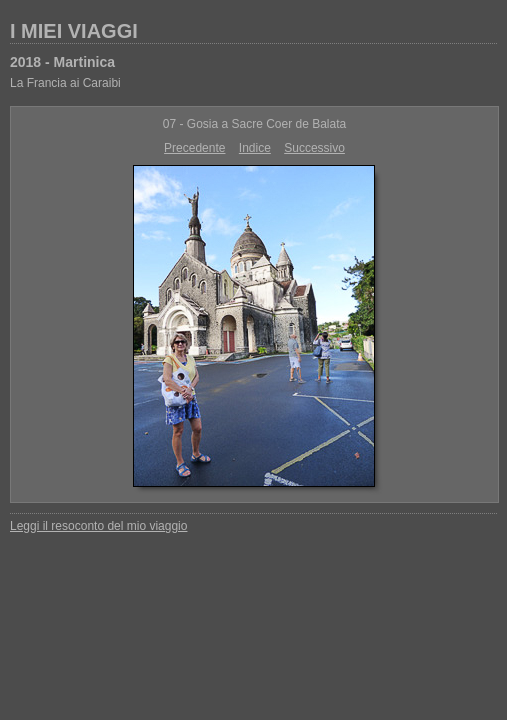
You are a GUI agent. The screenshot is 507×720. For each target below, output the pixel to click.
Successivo (314, 148)
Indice (255, 148)
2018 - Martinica (62, 62)
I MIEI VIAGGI (74, 31)
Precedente (194, 148)
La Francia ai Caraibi (65, 83)
